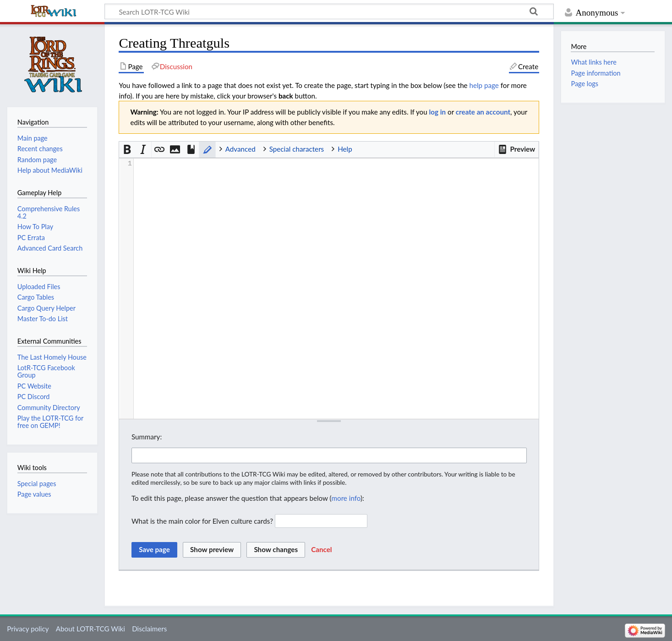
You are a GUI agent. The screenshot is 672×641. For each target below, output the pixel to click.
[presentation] (336, 164)
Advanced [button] (240, 149)
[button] (516, 149)
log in (438, 112)
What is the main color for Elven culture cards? (202, 521)
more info (346, 498)
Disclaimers (149, 629)
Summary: (147, 437)
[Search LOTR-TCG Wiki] (318, 11)
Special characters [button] (297, 149)
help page (484, 85)
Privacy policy (28, 629)
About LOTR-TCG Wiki (90, 629)
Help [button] (345, 149)
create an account (483, 112)
